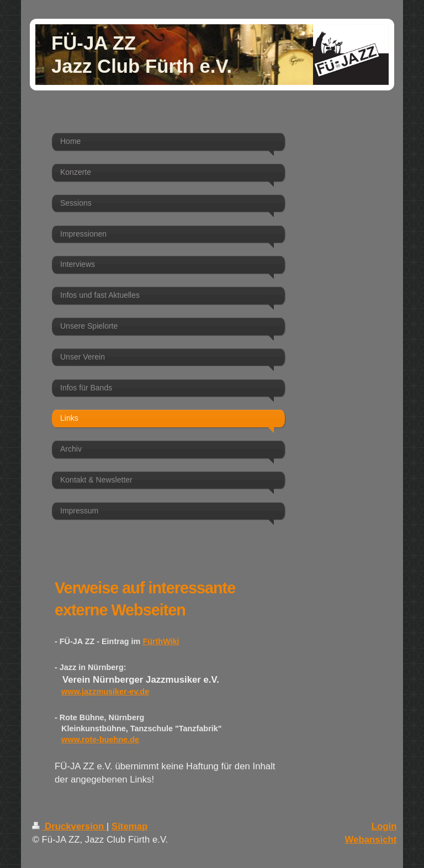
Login (384, 826)
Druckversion (69, 826)
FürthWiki (161, 641)
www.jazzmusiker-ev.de (105, 692)
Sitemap (129, 826)
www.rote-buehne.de (100, 740)
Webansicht (371, 840)
